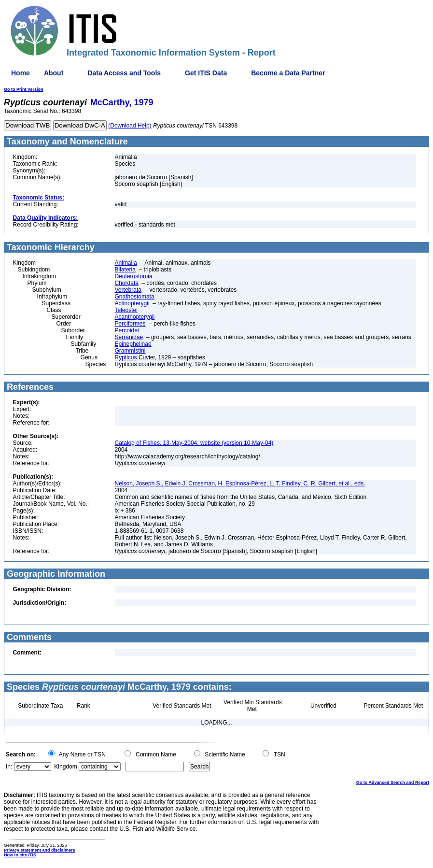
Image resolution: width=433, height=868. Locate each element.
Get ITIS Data (206, 73)
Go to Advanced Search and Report (393, 783)
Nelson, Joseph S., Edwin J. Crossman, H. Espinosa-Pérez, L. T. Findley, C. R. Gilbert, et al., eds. (240, 484)
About (54, 73)
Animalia (126, 263)
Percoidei (127, 330)
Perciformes (130, 324)
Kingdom (65, 767)
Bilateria (125, 270)
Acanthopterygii (135, 317)
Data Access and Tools (124, 73)
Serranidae (129, 337)
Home (21, 73)
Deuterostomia (134, 276)
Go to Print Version (24, 89)
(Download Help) (130, 126)
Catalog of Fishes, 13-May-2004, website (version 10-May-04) (194, 443)
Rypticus (126, 357)
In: (9, 767)
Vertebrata (128, 290)
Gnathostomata (135, 297)
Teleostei (126, 310)
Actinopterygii (132, 303)
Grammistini (130, 351)
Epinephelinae (133, 344)
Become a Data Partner (288, 73)
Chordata (127, 283)
